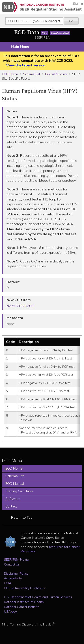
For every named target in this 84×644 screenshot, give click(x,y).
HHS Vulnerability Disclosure (25, 588)
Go (71, 21)
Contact (11, 506)
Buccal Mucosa (56, 74)
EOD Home (10, 74)
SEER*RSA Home (16, 559)
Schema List (32, 74)
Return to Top (22, 518)
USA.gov (10, 611)
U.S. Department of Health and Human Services (38, 597)
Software (13, 499)
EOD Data (42, 33)
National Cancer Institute (22, 607)
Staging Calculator (19, 491)
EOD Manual (15, 484)
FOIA (8, 583)
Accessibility (13, 578)
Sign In (78, 4)
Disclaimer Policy (16, 574)
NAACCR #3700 (20, 306)
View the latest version (26, 65)
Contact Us (12, 564)
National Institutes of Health (24, 602)
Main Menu (20, 47)
